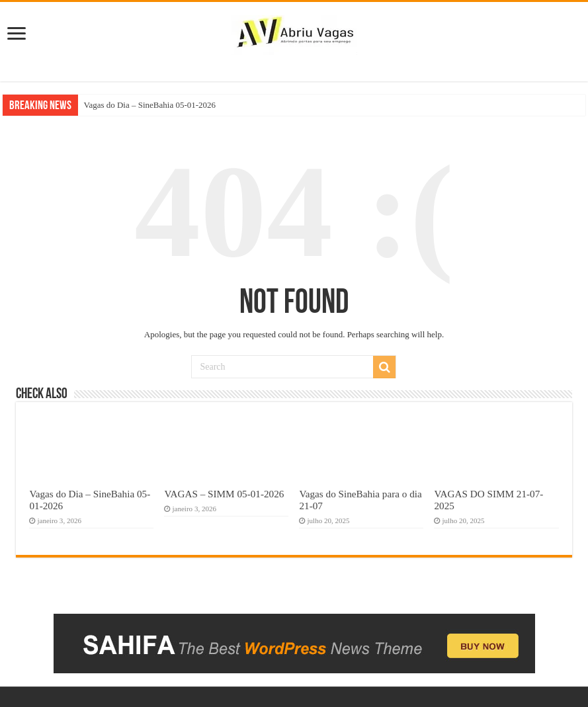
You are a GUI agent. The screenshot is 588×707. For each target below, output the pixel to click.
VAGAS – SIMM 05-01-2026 (224, 494)
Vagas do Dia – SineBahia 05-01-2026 (149, 105)
